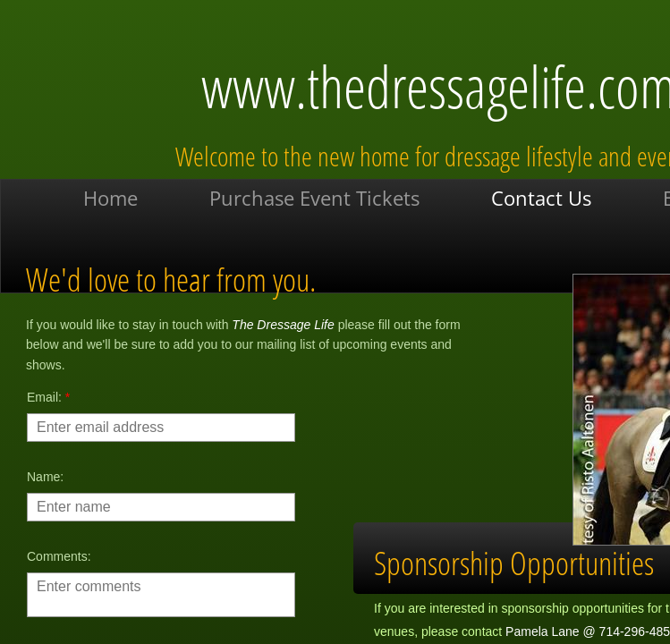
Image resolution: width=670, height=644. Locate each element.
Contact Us (541, 198)
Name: (45, 477)
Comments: (59, 556)
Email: (48, 397)
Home (110, 198)
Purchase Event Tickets (314, 198)
